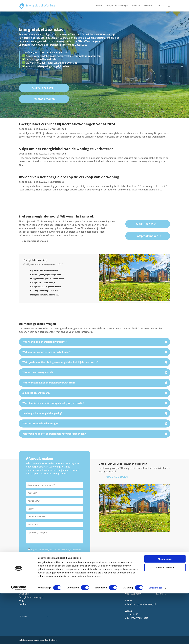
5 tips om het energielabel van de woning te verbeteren (66, 149)
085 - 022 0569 (44, 88)
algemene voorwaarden (56, 550)
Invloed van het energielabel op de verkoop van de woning (69, 177)
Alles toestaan (165, 610)
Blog (21, 601)
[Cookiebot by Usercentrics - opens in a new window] (19, 638)
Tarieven (136, 6)
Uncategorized (58, 129)
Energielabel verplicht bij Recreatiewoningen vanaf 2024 (67, 124)
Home (99, 6)
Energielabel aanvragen (117, 6)
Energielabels (57, 182)
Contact (161, 6)
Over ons (149, 6)
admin (28, 129)
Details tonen (155, 638)
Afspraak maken (44, 99)
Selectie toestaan (165, 618)
